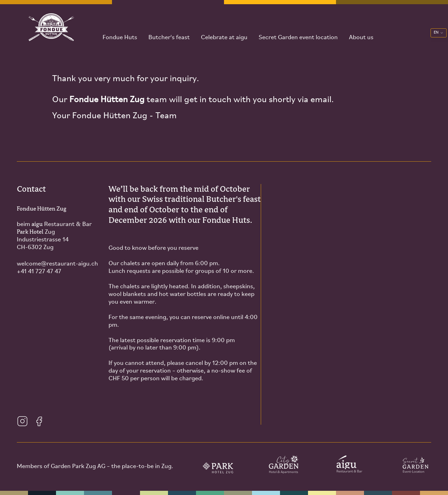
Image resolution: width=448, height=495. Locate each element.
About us (356, 31)
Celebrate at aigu (219, 31)
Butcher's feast (163, 31)
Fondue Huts (114, 31)
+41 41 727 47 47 (39, 272)
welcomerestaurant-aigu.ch (57, 264)
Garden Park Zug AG (78, 466)
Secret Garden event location (293, 31)
